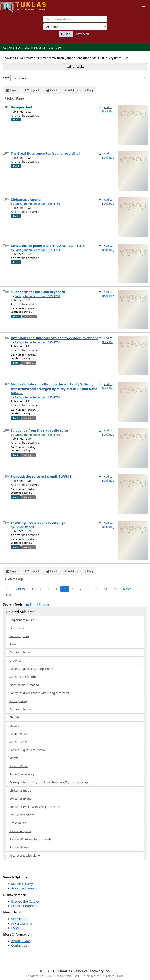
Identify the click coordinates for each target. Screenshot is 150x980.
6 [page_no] (73, 589)
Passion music (19, 734)
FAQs (15, 928)
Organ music (18, 823)
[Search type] (75, 27)
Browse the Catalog (26, 901)
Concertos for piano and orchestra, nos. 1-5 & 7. (48, 246)
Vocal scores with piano (25, 855)
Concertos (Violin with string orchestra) (35, 807)
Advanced (82, 34)
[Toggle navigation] (144, 6)
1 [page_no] (32, 589)
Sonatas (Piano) (19, 847)
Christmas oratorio (26, 200)
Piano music (17, 628)
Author (8, 47)
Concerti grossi (19, 636)
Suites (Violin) (18, 701)
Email (12, 90)
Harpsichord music (22, 620)
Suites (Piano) (18, 742)
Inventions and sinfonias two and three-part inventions (55, 338)
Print (52, 90)
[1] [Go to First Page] (8, 589)
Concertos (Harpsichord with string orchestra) (39, 693)
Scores (14, 644)
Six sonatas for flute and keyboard (38, 292)
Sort (6, 78)
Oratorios (15, 660)
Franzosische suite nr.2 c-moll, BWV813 (41, 477)
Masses (14, 725)
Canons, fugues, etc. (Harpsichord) (32, 669)
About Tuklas (21, 941)
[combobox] (75, 19)
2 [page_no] (40, 589)
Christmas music (20, 790)
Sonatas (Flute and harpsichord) (30, 839)
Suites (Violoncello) (22, 774)
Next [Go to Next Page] (128, 589)
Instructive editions (22, 815)
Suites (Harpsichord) (23, 677)
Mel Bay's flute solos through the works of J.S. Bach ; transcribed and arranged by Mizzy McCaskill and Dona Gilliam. (54, 389)
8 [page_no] (89, 589)
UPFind (10, 5)
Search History (22, 884)
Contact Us (19, 945)
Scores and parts (20, 831)
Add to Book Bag (79, 90)
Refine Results (75, 66)
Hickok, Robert (24, 527)
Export (32, 90)
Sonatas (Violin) (19, 766)
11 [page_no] (115, 589)
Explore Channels (24, 906)
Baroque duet (21, 107)
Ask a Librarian (22, 923)
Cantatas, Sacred (20, 652)
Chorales (15, 717)
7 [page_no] (81, 589)
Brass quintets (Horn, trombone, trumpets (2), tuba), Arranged (50, 782)
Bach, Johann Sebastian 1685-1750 (37, 204)
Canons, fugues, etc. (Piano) (27, 750)
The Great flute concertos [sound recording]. (46, 153)
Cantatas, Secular (21, 709)
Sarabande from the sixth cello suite (39, 430)
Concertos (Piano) (21, 799)
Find (66, 34)
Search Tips (20, 919)
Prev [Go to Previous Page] (21, 589)
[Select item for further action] (4, 107)
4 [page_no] (57, 589)
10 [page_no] (105, 589)
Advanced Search (24, 888)
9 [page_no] (97, 589)
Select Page (15, 98)
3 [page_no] (48, 589)
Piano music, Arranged (24, 685)
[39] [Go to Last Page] (8, 595)
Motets (14, 758)
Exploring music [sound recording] (38, 523)
